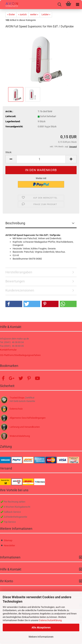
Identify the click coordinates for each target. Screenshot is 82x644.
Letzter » (46, 14)
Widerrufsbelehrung (20, 436)
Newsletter (9, 545)
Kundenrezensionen (20, 290)
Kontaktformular (8, 350)
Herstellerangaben (19, 272)
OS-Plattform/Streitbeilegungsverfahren (20, 355)
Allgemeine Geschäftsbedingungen (28, 418)
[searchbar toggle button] (59, 5)
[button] (11, 159)
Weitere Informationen (41, 637)
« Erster (11, 14)
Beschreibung (15, 223)
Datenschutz (16, 409)
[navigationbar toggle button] (77, 5)
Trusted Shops (17, 398)
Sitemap (8, 540)
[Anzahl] (41, 159)
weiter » (34, 14)
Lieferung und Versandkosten (25, 427)
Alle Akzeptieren (41, 627)
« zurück (22, 14)
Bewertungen (15, 281)
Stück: (9, 152)
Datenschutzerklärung (50, 620)
